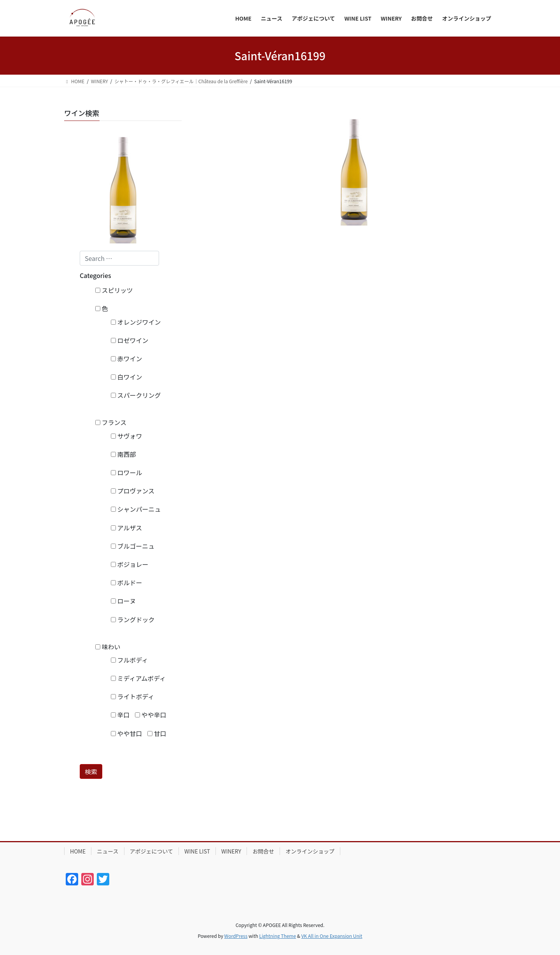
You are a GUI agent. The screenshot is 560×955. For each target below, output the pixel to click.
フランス (111, 422)
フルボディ (129, 660)
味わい (108, 647)
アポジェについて (152, 851)
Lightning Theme (277, 936)
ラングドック (133, 619)
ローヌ (123, 601)
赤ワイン (127, 359)
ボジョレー (130, 564)
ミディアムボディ (138, 678)
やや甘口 (127, 733)
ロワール (127, 472)
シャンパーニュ (136, 509)
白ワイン (127, 377)
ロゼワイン (130, 340)
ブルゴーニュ (133, 546)
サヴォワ (127, 436)
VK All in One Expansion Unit (332, 936)
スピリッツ (114, 290)
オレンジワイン (136, 322)
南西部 (123, 454)
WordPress (236, 936)
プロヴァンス (133, 491)
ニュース (108, 851)
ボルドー (127, 582)
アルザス (126, 528)
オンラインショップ (310, 851)
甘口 (157, 733)
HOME (78, 851)
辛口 (120, 715)
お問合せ (263, 851)
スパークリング (136, 395)
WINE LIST (197, 851)
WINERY (231, 851)
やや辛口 (151, 715)
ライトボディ (132, 696)
